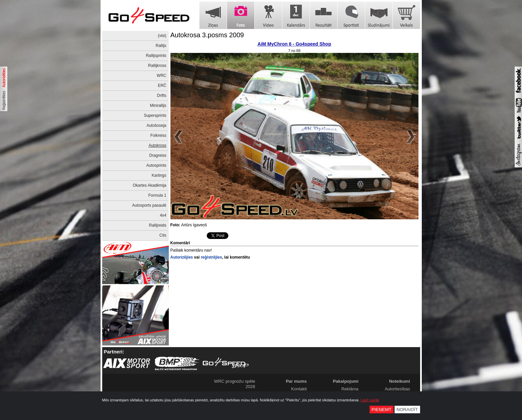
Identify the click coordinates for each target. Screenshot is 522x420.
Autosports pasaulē (149, 205)
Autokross (157, 145)
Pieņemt (382, 410)
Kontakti (299, 389)
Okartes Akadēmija (150, 185)
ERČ (162, 86)
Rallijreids (157, 225)
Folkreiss (158, 135)
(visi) (162, 36)
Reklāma (350, 389)
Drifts (162, 96)
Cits (163, 235)
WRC (162, 76)
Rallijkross (157, 66)
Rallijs (161, 46)
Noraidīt (407, 410)
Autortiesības (397, 389)
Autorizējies (182, 257)
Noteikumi (400, 381)
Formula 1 (157, 195)
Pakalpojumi (346, 381)
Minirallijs (158, 105)
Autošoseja (156, 125)
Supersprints (155, 115)
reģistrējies (211, 257)
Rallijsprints (156, 56)
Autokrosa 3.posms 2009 (207, 35)
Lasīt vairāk (370, 400)
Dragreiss (158, 155)
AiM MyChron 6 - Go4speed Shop (294, 44)
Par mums (296, 381)
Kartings (159, 175)
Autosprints (156, 165)
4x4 (163, 215)
